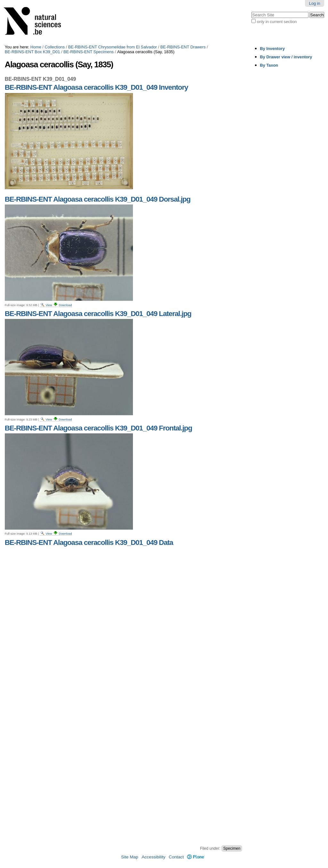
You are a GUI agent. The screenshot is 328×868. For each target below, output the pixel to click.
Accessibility (153, 857)
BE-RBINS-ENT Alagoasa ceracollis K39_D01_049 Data (89, 542)
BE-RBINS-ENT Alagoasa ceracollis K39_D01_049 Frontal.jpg (98, 428)
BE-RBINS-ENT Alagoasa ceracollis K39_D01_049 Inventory (96, 87)
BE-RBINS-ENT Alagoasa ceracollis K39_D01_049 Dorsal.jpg (98, 199)
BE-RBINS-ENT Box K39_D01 (33, 52)
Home (36, 47)
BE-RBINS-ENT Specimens (89, 52)
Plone (196, 857)
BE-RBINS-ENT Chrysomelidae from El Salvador (113, 47)
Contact (176, 857)
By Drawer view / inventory (286, 57)
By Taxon (269, 65)
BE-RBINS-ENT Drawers (183, 47)
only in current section (277, 22)
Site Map (130, 857)
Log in (315, 3)
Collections (55, 47)
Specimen (232, 848)
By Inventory (273, 49)
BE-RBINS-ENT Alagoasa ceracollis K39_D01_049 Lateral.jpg (98, 314)
